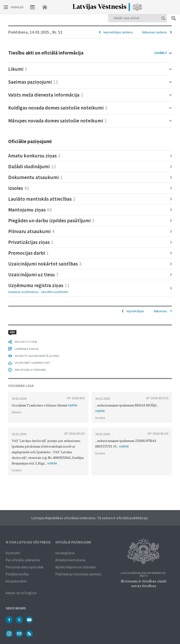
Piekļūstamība (17, 574)
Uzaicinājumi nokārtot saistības (45, 264)
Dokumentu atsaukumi (35, 177)
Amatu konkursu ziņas (34, 156)
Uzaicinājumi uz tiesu (33, 275)
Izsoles (19, 188)
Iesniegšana (65, 553)
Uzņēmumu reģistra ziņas (39, 285)
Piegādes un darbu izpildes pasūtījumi (51, 221)
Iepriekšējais (135, 311)
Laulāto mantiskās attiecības (42, 199)
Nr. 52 (57, 32)
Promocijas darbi (28, 253)
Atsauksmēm (16, 581)
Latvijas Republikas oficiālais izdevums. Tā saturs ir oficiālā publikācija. (90, 518)
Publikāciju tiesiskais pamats (79, 574)
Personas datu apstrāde (25, 567)
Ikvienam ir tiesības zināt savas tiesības (144, 583)
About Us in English (21, 593)
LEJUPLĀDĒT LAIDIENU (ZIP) (32, 363)
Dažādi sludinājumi (32, 166)
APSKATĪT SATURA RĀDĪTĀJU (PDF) (37, 356)
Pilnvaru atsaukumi (31, 231)
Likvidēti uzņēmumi (54, 292)
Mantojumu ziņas (30, 210)
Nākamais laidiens (155, 32)
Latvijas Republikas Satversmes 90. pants (143, 575)
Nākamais (160, 311)
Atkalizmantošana (70, 560)
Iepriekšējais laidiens (118, 32)
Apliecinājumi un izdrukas (76, 567)
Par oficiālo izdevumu (23, 560)
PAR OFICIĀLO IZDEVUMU (30, 370)
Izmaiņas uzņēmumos (23, 292)
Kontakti (13, 553)
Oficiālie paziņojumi (73, 542)
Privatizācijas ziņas (31, 242)
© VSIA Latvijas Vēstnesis (28, 542)
